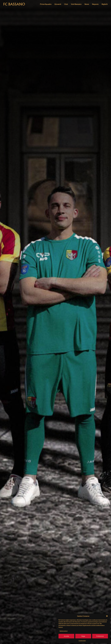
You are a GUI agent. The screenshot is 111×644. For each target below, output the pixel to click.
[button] (107, 616)
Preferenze (100, 636)
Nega (83, 636)
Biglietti (105, 4)
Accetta (66, 636)
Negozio (95, 4)
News (87, 4)
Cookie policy (82, 641)
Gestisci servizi (64, 631)
